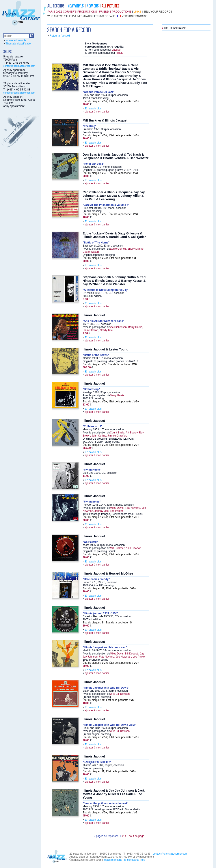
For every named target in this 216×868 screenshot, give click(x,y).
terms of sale (105, 16)
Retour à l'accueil (60, 36)
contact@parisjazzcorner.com (19, 66)
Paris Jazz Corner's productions (72, 12)
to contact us (132, 860)
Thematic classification (19, 44)
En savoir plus (93, 109)
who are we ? (56, 16)
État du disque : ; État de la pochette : (111, 101)
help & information (80, 16)
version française (135, 16)
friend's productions (115, 12)
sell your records (158, 12)
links (137, 12)
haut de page (136, 836)
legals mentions (113, 860)
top (143, 860)
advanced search (16, 41)
